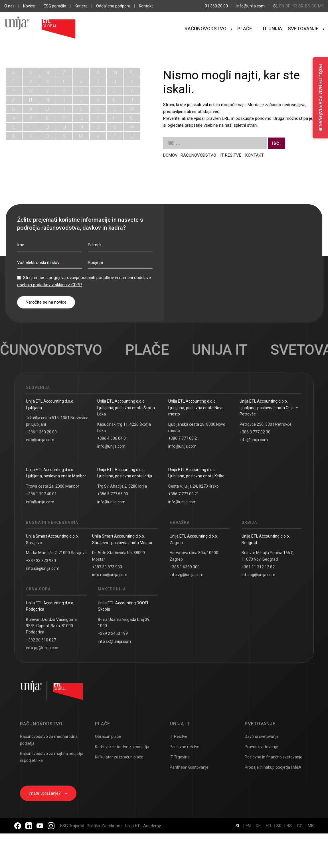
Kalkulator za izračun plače (119, 757)
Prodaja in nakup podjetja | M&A (273, 767)
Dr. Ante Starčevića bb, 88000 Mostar (119, 556)
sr (301, 6)
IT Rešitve (179, 736)
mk (321, 6)
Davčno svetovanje (262, 736)
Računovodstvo (205, 29)
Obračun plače (108, 736)
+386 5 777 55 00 (113, 494)
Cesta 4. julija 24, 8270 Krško (194, 486)
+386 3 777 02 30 (255, 432)
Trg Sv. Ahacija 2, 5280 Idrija (122, 486)
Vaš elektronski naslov (40, 263)
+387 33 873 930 (41, 561)
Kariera (81, 6)
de (288, 6)
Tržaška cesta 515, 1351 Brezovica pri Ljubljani (57, 421)
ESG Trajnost (72, 826)
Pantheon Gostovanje (189, 767)
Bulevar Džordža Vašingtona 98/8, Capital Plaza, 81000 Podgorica (51, 626)
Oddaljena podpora (113, 6)
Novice (29, 6)
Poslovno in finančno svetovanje (274, 757)
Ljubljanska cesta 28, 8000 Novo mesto (197, 427)
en (282, 6)
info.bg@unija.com (258, 575)
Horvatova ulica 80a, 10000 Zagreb (194, 556)
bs (307, 6)
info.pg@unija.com (43, 648)
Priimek (95, 245)
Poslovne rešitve (185, 747)
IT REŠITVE (231, 155)
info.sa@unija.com (43, 568)
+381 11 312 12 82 (258, 567)
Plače (245, 29)
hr (294, 6)
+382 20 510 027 (41, 640)
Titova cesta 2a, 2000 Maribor (53, 486)
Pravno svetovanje (261, 747)
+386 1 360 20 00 (41, 432)
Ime (21, 245)
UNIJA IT (225, 350)
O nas (9, 6)
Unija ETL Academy (143, 826)
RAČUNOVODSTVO (199, 155)
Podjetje (95, 263)
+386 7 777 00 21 (184, 438)
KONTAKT (255, 155)
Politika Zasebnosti (105, 826)
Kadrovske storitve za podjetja (122, 747)
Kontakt (146, 6)
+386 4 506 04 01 (113, 438)
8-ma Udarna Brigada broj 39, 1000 (124, 623)
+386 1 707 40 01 (41, 494)
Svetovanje (303, 29)
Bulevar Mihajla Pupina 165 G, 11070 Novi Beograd (268, 556)
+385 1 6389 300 (185, 567)
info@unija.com (251, 6)
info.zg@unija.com (187, 575)
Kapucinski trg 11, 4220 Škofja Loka (124, 427)
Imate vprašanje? (48, 793)
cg (314, 6)
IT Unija (273, 29)
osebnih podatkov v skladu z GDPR (49, 285)
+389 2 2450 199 (113, 633)
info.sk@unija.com (114, 641)
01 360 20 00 (216, 6)
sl (276, 6)
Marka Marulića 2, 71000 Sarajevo (56, 553)
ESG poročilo (55, 6)
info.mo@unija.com (110, 575)
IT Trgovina (180, 757)
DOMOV (170, 155)
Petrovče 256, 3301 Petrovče (266, 424)
